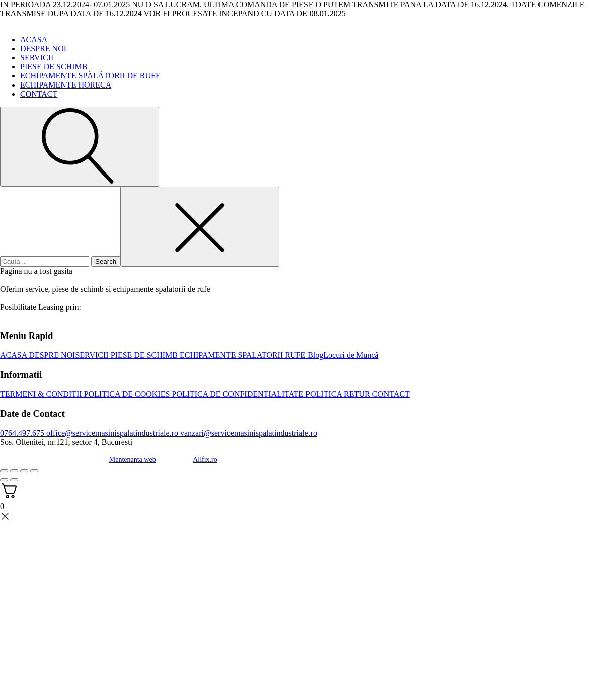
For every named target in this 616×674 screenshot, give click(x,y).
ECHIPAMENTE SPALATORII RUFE (242, 355)
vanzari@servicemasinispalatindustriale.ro (248, 433)
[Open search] (80, 147)
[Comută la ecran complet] (14, 471)
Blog (314, 355)
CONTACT (39, 94)
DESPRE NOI (43, 49)
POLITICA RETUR (337, 394)
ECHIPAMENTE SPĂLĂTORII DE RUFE (90, 76)
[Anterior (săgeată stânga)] (4, 480)
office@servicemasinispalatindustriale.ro (111, 433)
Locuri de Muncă (351, 355)
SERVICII (37, 58)
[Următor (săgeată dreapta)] (14, 480)
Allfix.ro (205, 459)
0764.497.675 (22, 433)
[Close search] (200, 227)
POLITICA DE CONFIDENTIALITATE (237, 394)
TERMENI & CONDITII (41, 394)
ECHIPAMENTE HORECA (66, 85)
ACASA (34, 39)
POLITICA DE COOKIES (126, 394)
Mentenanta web (133, 459)
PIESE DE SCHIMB (54, 67)
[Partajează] (24, 471)
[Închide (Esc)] (34, 471)
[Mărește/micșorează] (4, 471)
